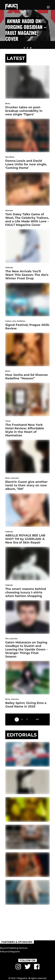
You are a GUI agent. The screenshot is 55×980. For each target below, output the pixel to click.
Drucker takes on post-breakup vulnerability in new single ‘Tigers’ (24, 111)
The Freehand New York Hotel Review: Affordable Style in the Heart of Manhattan (25, 430)
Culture (8, 321)
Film (7, 639)
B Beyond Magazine (10, 952)
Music (8, 104)
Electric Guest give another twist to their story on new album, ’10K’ (26, 485)
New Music (10, 157)
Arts (14, 321)
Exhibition (21, 321)
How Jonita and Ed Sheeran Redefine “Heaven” (27, 377)
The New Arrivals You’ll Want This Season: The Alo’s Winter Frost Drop (27, 275)
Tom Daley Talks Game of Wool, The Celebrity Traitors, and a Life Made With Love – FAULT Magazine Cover (27, 220)
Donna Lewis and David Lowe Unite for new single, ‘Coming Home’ (26, 164)
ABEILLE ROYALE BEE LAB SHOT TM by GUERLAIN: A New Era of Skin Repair (25, 539)
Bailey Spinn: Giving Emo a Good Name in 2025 (26, 705)
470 (37, 720)
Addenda (9, 268)
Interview (9, 211)
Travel (8, 421)
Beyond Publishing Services (14, 948)
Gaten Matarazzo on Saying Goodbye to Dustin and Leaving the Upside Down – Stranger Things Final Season (27, 649)
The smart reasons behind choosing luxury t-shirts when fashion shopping (26, 592)
